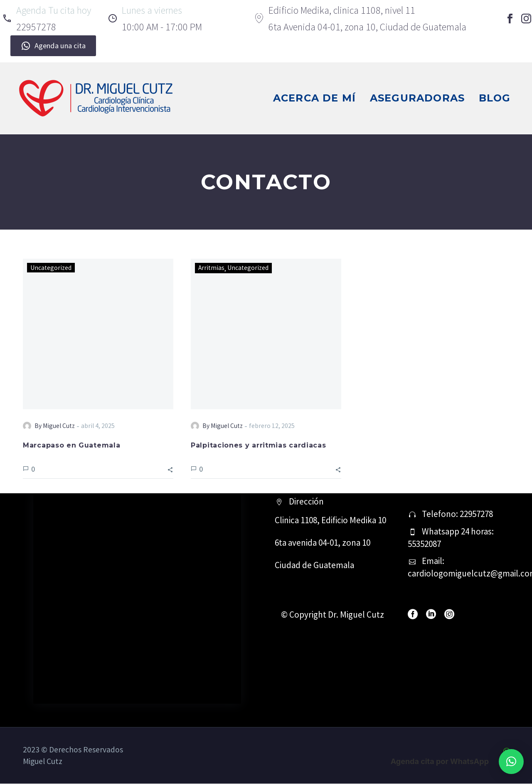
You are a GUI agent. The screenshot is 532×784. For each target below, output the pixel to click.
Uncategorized (51, 268)
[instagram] (449, 615)
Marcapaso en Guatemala (71, 446)
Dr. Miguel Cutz (356, 615)
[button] (170, 469)
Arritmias (212, 268)
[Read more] (47, 19)
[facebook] (413, 615)
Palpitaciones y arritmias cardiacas (259, 446)
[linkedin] (431, 615)
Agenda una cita (53, 46)
